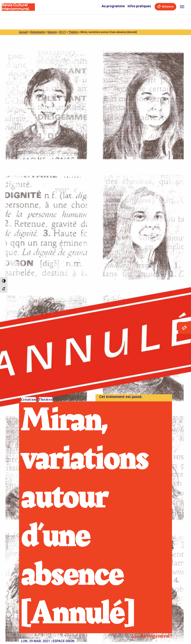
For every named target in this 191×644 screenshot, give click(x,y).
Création (28, 400)
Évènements (38, 32)
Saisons (52, 32)
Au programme (113, 6)
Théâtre (73, 32)
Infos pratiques (139, 6)
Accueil (23, 32)
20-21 (63, 32)
